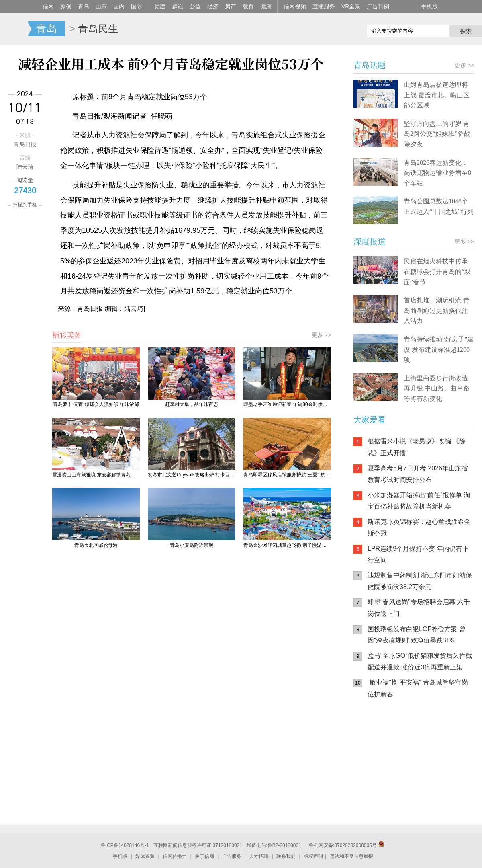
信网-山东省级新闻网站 (14, 29)
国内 (119, 6)
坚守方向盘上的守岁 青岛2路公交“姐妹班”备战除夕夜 (437, 134)
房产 (231, 6)
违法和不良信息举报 (351, 856)
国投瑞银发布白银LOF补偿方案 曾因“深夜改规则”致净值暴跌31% (417, 635)
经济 (213, 6)
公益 (195, 6)
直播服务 (324, 6)
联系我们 (286, 856)
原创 (66, 6)
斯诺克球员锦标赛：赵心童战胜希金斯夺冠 (419, 527)
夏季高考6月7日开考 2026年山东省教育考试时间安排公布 (418, 474)
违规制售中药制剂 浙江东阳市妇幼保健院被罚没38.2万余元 (420, 581)
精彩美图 (67, 334)
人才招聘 (259, 856)
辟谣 (178, 6)
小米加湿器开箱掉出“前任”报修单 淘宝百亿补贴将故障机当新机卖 (419, 501)
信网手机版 (378, 756)
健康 (266, 6)
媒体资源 (145, 856)
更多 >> (321, 335)
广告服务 (232, 856)
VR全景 (351, 6)
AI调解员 (426, 788)
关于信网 (204, 856)
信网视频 (295, 6)
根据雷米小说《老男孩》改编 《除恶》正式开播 (417, 447)
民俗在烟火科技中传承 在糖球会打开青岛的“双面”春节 (437, 271)
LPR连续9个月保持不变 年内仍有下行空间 (418, 554)
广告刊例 (378, 6)
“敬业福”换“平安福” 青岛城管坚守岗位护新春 (418, 688)
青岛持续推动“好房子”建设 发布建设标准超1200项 (439, 349)
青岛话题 (370, 65)
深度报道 (370, 241)
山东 (101, 6)
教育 (248, 6)
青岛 (84, 6)
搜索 (466, 31)
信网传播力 (175, 856)
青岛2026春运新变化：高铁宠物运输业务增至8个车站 (437, 173)
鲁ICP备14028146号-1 (125, 845)
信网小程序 (426, 756)
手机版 (429, 6)
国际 (137, 6)
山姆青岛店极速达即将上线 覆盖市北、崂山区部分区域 (437, 95)
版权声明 (313, 856)
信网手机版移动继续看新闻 (319, 29)
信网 (48, 6)
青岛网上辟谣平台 (378, 788)
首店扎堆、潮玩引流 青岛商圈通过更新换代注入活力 (437, 310)
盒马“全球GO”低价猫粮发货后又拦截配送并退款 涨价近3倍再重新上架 (420, 661)
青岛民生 (98, 29)
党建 (160, 6)
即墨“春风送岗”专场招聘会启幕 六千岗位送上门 (419, 608)
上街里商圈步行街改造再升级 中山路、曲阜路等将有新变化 (437, 388)
